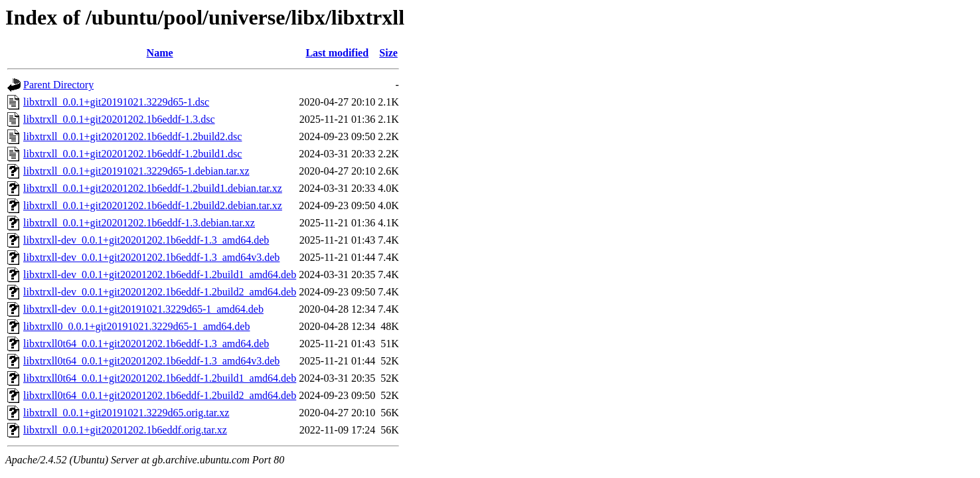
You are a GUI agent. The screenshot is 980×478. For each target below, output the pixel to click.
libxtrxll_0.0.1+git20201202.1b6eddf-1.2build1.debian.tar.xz (153, 188)
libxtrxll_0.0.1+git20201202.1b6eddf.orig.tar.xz (125, 430)
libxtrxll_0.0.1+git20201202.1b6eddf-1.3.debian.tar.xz (139, 223)
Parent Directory (58, 85)
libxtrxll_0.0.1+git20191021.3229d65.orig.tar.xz (126, 413)
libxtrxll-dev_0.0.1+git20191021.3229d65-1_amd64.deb (143, 309)
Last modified (337, 53)
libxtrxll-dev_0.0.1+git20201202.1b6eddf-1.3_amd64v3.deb (151, 257)
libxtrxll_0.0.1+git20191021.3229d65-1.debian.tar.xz (136, 171)
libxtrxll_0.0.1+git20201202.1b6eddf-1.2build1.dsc (132, 154)
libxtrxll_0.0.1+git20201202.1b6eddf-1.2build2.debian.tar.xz (153, 205)
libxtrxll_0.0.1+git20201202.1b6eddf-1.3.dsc (119, 119)
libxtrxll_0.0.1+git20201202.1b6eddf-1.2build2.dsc (132, 136)
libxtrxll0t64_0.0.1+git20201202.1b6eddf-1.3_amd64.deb (146, 344)
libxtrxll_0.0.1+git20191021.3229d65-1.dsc (116, 102)
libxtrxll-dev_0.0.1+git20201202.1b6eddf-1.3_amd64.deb (146, 240)
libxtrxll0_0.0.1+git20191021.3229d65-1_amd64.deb (136, 326)
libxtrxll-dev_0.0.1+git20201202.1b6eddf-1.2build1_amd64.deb (160, 275)
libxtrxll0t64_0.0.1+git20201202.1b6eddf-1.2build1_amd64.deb (160, 378)
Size (388, 53)
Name (160, 53)
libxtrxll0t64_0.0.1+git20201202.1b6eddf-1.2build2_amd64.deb (160, 395)
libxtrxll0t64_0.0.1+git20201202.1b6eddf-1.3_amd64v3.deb (151, 361)
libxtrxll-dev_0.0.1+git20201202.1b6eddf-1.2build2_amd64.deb (160, 292)
